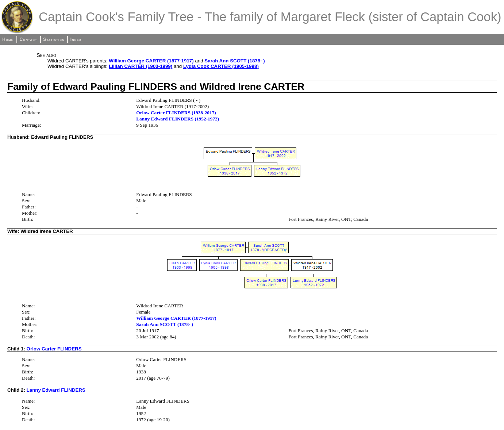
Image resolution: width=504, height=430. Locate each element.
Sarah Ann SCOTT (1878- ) (234, 61)
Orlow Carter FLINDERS (54, 349)
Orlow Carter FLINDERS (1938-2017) (176, 113)
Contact (28, 39)
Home (8, 39)
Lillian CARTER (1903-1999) (141, 66)
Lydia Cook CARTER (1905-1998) (221, 66)
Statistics (54, 39)
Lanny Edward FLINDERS (56, 390)
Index (76, 39)
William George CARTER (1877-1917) (151, 61)
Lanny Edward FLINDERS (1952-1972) (178, 119)
